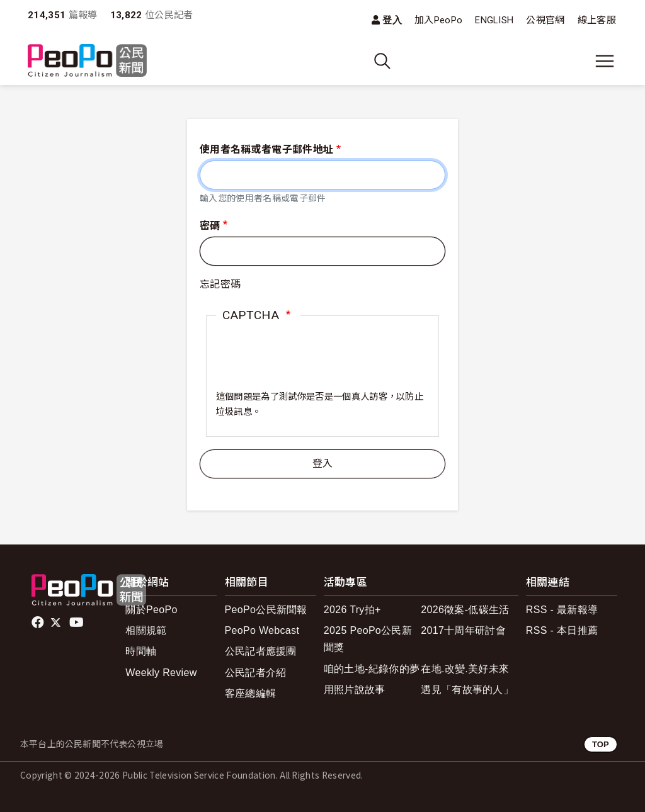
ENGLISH (494, 20)
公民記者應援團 (261, 651)
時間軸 (141, 651)
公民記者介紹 (256, 673)
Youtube (77, 623)
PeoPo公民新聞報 (266, 610)
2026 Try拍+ (352, 610)
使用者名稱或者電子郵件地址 (266, 149)
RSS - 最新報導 (562, 610)
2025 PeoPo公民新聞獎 (368, 639)
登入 (392, 20)
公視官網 (545, 20)
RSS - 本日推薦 (562, 630)
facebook (39, 623)
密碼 (210, 226)
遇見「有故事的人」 (467, 690)
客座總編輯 (251, 693)
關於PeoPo (151, 610)
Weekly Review (161, 673)
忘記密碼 (220, 284)
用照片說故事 (355, 690)
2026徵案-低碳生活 (465, 610)
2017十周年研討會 (463, 630)
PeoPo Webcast (262, 630)
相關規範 (146, 630)
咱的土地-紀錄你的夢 (372, 669)
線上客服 (597, 20)
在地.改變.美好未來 (465, 669)
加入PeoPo (438, 20)
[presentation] (312, 365)
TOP (601, 744)
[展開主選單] (605, 61)
